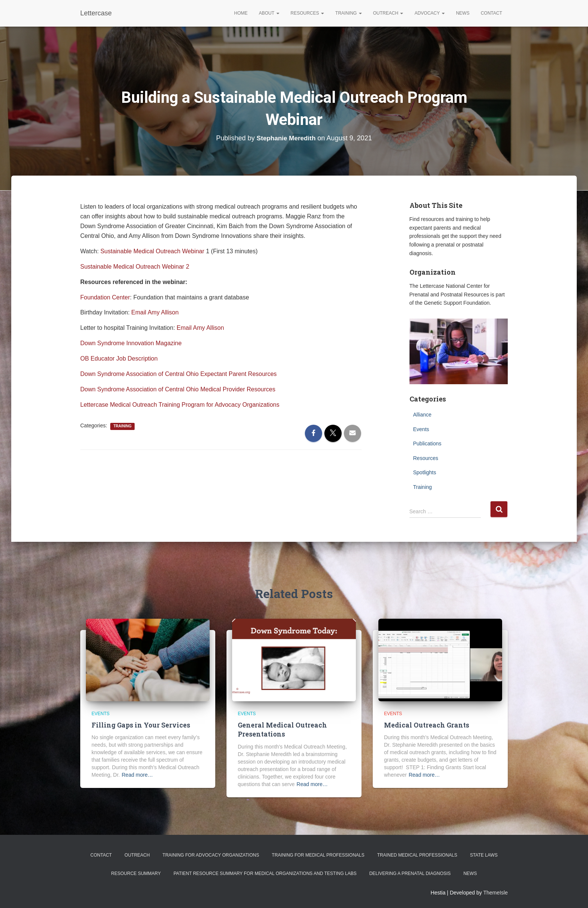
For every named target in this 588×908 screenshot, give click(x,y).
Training (349, 13)
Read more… (137, 775)
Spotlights (425, 472)
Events (421, 429)
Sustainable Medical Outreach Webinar (152, 251)
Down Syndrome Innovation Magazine (131, 343)
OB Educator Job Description (119, 359)
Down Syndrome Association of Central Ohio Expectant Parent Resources (178, 374)
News (463, 13)
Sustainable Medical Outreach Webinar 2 (135, 267)
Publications (427, 443)
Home (241, 13)
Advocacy (429, 13)
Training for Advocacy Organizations (211, 855)
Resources (307, 13)
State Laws (484, 855)
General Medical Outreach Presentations (281, 730)
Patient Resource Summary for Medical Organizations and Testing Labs (265, 873)
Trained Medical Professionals (417, 855)
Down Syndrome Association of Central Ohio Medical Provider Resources (178, 389)
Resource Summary (136, 873)
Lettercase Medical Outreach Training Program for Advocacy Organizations (180, 405)
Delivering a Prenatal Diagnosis (410, 873)
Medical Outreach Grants (425, 725)
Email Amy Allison (155, 312)
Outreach (388, 13)
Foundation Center (105, 297)
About (269, 13)
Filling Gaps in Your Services (140, 725)
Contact (491, 13)
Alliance (422, 415)
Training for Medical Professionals (318, 855)
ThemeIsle (496, 892)
